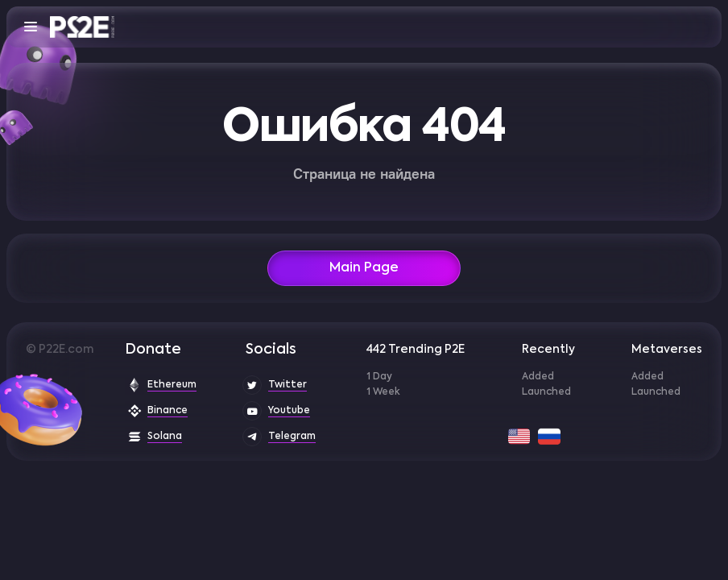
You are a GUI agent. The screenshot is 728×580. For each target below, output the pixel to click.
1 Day (379, 377)
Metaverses (667, 350)
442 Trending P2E (416, 350)
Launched (546, 392)
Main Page (364, 268)
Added (538, 377)
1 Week (383, 392)
